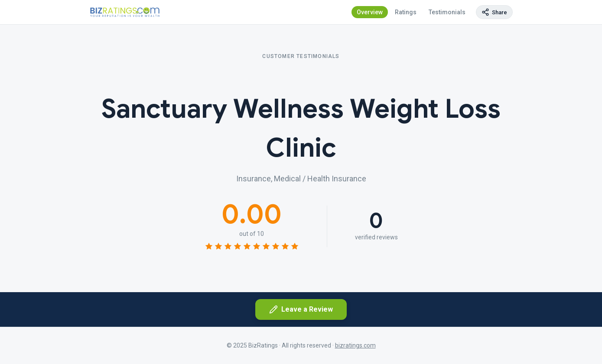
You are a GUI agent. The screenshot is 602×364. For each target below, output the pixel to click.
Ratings (406, 12)
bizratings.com (355, 345)
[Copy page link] (494, 12)
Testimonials (447, 12)
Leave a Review (301, 309)
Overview (370, 12)
